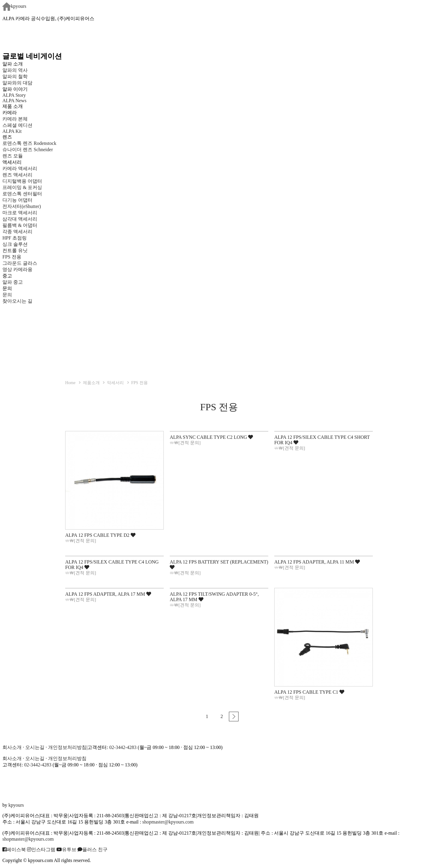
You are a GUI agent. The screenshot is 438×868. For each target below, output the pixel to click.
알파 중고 (13, 282)
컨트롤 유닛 (15, 251)
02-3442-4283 (123, 747)
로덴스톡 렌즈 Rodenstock (29, 143)
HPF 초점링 (15, 238)
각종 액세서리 (17, 232)
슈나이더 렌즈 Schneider (28, 150)
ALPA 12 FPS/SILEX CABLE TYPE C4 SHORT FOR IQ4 (322, 440)
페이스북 (14, 850)
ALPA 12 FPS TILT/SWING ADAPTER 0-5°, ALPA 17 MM (214, 597)
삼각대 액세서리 (20, 219)
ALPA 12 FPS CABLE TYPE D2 (100, 535)
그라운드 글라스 (20, 263)
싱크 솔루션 (15, 244)
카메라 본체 (15, 119)
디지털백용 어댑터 (22, 181)
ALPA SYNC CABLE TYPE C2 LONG (211, 437)
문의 (7, 295)
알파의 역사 (15, 70)
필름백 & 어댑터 (25, 225)
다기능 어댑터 (17, 200)
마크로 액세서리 (20, 213)
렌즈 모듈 (13, 156)
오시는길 (35, 747)
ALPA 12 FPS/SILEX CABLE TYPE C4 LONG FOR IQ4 (112, 565)
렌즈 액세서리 (17, 175)
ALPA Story (14, 95)
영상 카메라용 (17, 269)
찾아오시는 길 (17, 301)
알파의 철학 (15, 76)
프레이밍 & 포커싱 (22, 187)
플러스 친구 (93, 850)
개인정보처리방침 (67, 747)
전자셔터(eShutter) (22, 206)
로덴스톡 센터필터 (22, 194)
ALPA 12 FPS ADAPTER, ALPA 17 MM (108, 594)
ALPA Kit (12, 131)
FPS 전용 (12, 257)
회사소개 (12, 747)
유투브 (66, 850)
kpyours (14, 6)
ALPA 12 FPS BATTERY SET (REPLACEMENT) (219, 564)
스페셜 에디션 (17, 125)
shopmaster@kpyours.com (168, 822)
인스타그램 (41, 850)
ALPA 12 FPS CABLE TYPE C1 (309, 692)
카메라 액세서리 (20, 168)
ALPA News (14, 101)
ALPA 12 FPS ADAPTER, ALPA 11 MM (317, 562)
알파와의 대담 (17, 83)
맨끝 (234, 717)
